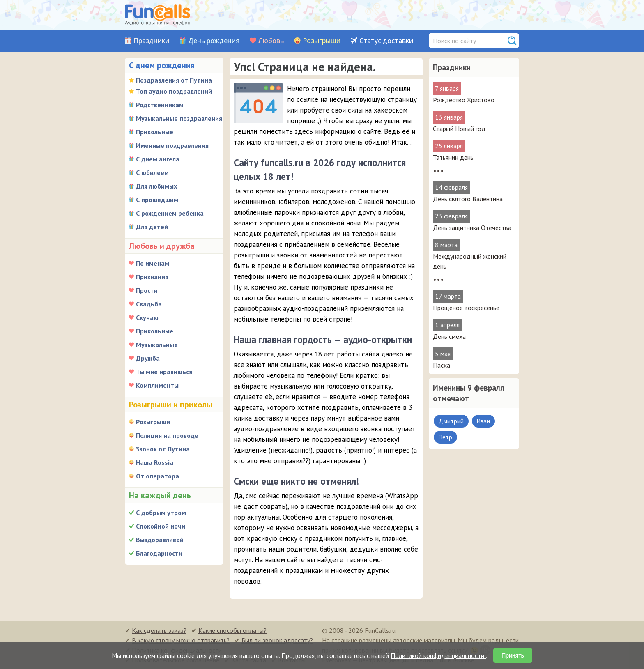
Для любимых (156, 186)
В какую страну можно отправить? (181, 640)
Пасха (442, 365)
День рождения (214, 41)
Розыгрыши (322, 41)
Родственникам (160, 105)
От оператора (158, 476)
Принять (513, 655)
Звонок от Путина (163, 449)
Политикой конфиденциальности (438, 655)
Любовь (271, 41)
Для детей (152, 227)
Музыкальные (157, 345)
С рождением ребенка (170, 213)
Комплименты (157, 385)
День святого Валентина (468, 199)
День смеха (449, 336)
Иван (483, 421)
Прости (147, 290)
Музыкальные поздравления (179, 118)
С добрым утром (161, 513)
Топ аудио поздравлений (174, 91)
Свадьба (149, 304)
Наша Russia (155, 462)
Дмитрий (451, 421)
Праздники (151, 41)
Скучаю (147, 317)
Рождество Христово (464, 100)
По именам (153, 263)
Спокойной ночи (161, 526)
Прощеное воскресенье (466, 308)
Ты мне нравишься (164, 372)
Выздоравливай (160, 540)
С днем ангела (158, 159)
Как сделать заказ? (159, 630)
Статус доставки (386, 41)
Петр (445, 437)
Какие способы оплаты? (232, 630)
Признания (152, 277)
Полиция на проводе (167, 435)
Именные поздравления (172, 145)
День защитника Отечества (472, 228)
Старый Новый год (459, 129)
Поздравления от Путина (174, 80)
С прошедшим (157, 200)
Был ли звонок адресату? (277, 640)
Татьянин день (453, 157)
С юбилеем (152, 172)
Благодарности (159, 553)
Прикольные (155, 132)
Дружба (148, 358)
